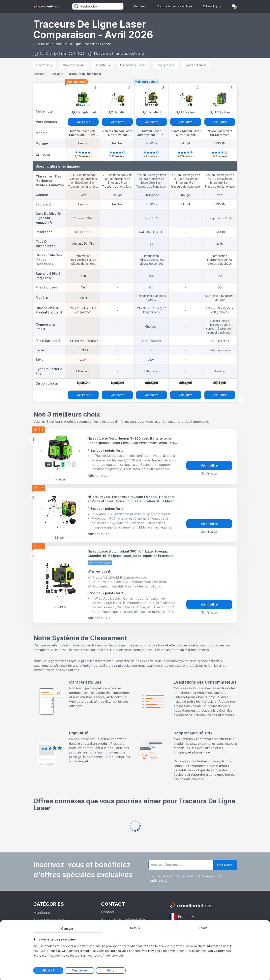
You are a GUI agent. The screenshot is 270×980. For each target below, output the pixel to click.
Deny (110, 970)
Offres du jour (212, 6)
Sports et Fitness (195, 65)
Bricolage (56, 74)
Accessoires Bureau (133, 65)
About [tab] (203, 928)
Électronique (45, 65)
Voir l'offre (83, 122)
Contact (108, 912)
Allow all (48, 970)
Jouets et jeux (165, 65)
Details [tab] (135, 928)
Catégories (139, 6)
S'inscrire (225, 865)
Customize (79, 970)
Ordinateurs (102, 65)
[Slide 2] (63, 469)
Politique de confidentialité (123, 919)
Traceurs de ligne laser (85, 74)
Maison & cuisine (74, 65)
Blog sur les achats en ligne (175, 6)
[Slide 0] (58, 469)
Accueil (39, 74)
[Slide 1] (60, 469)
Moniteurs (42, 913)
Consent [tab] (67, 928)
